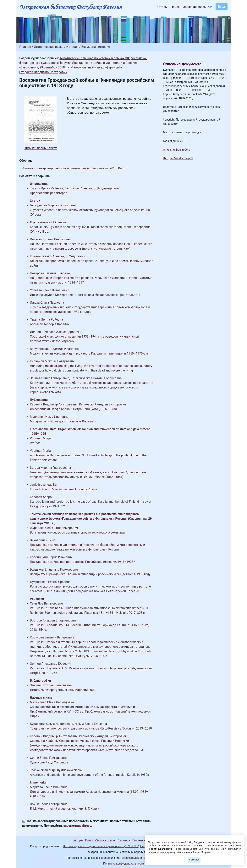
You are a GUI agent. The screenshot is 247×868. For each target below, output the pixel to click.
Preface (35, 443)
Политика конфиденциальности (123, 864)
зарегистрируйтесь (77, 826)
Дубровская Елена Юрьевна (50, 582)
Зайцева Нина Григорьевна (50, 378)
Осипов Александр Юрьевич (50, 664)
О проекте (124, 840)
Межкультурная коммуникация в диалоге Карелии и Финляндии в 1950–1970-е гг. (90, 353)
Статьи (35, 201)
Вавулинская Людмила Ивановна (54, 349)
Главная (25, 47)
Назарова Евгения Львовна (50, 273)
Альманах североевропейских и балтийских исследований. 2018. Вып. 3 (75, 168)
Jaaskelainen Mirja (43, 770)
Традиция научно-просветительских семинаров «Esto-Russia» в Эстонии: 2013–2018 (91, 728)
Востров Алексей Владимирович (54, 620)
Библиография (40, 681)
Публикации (39, 400)
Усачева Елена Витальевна (49, 290)
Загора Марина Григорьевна (50, 468)
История (72, 47)
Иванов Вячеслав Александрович (54, 332)
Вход (222, 7)
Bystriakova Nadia (69, 770)
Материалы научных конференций (96, 67)
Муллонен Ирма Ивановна (49, 417)
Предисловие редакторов (49, 193)
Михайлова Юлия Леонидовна (52, 702)
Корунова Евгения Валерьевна (52, 637)
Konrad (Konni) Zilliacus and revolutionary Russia (63, 489)
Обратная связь (194, 7)
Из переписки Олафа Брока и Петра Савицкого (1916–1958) (73, 409)
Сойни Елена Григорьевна (49, 758)
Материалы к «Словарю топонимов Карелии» (63, 421)
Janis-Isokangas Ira (43, 485)
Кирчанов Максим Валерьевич (52, 361)
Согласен (194, 860)
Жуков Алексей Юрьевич (48, 222)
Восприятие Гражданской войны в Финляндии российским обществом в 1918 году (90, 574)
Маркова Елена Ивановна (49, 787)
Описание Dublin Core (177, 150)
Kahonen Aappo (41, 497)
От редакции (39, 184)
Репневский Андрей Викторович (102, 404)
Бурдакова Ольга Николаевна (52, 724)
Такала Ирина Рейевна (46, 188)
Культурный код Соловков (49, 762)
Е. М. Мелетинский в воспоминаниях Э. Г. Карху (64, 809)
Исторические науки (49, 47)
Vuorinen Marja (40, 438)
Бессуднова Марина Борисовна (53, 205)
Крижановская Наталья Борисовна (96, 378)
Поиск (175, 7)
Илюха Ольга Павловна (47, 303)
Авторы (162, 7)
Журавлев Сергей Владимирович (54, 528)
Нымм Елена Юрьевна (91, 724)
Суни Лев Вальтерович (46, 603)
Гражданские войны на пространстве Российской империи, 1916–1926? (82, 562)
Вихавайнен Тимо (43, 540)
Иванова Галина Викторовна (51, 239)
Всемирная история (96, 47)
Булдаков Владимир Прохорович (43, 72)
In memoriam (39, 782)
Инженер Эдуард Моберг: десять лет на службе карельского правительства (85, 295)
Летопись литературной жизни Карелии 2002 (63, 690)
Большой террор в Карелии (50, 324)
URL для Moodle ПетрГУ (178, 158)
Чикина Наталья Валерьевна (51, 685)
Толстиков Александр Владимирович (91, 188)
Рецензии (37, 599)
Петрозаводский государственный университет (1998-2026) (101, 846)
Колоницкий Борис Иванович (51, 557)
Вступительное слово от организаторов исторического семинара (77, 532)
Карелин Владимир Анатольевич (54, 404)
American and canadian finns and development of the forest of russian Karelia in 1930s (89, 775)
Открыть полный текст (40, 148)
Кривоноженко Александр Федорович (58, 256)
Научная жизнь (41, 698)
